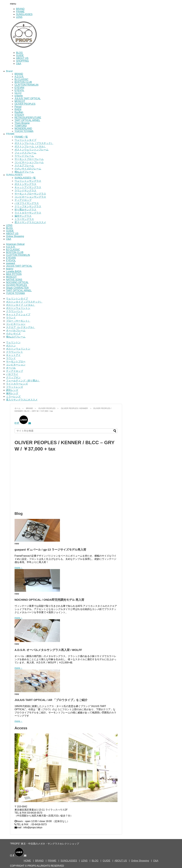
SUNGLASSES (24, 14)
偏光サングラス (23, 216)
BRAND (20, 9)
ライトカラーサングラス (28, 213)
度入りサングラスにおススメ (30, 222)
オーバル (11, 368)
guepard (11, 263)
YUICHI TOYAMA (24, 131)
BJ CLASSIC (22, 79)
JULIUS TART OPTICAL (28, 98)
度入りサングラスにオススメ (22, 400)
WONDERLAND (23, 128)
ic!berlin (19, 96)
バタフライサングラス (27, 203)
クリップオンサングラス (28, 206)
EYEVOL (19, 90)
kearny (10, 269)
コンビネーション (16, 324)
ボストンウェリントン (18, 308)
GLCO (18, 93)
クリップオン (13, 377)
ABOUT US (22, 58)
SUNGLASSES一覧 (25, 178)
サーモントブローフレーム (29, 159)
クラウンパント (15, 311)
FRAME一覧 (21, 137)
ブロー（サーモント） (18, 321)
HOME (27, 861)
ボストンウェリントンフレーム (31, 150)
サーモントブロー (16, 361)
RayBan (19, 112)
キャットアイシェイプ (18, 314)
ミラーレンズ (13, 396)
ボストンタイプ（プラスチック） (24, 302)
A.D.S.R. (19, 77)
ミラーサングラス (24, 219)
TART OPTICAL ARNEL (27, 120)
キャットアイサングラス (28, 187)
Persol (18, 107)
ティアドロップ (23, 200)
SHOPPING (22, 61)
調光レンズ (12, 390)
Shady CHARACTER (17, 288)
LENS (19, 17)
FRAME (20, 12)
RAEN (18, 109)
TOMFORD (21, 126)
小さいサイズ (13, 334)
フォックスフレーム (25, 153)
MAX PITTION (14, 274)
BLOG (19, 53)
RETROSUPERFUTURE (28, 118)
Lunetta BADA (14, 271)
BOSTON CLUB (23, 82)
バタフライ (12, 374)
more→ (18, 568)
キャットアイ (13, 355)
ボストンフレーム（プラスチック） (34, 143)
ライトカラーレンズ (17, 384)
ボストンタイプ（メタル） (21, 305)
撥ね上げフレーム (24, 172)
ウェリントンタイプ (25, 140)
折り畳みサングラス (25, 210)
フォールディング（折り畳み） (23, 381)
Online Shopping (15, 236)
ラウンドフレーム (24, 156)
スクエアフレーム (24, 165)
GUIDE (20, 55)
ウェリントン (13, 342)
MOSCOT (20, 101)
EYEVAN (19, 88)
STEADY (19, 115)
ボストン (11, 346)
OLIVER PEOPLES (25, 104)
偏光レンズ (12, 393)
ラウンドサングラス (25, 190)
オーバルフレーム (16, 330)
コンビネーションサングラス (30, 197)
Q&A (19, 64)
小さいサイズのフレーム (28, 169)
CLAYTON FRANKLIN (26, 85)
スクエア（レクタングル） (21, 327)
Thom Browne (22, 123)
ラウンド (11, 318)
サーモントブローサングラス (30, 194)
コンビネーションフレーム (29, 162)
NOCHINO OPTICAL (17, 282)
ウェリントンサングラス (28, 181)
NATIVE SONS (14, 280)
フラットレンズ (15, 387)
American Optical (15, 244)
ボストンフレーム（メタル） (30, 146)
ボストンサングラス (25, 184)
